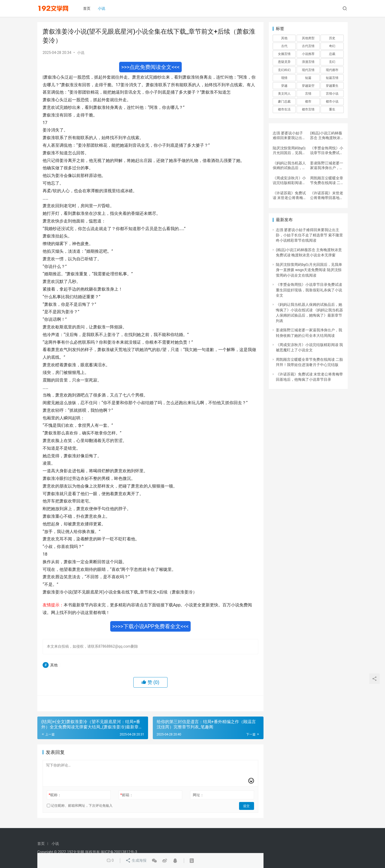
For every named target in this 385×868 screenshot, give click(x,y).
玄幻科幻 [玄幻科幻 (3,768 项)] (284, 70)
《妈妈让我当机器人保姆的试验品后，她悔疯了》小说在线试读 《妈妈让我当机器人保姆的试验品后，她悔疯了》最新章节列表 (289, 166)
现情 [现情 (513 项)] (284, 78)
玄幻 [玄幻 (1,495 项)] (332, 62)
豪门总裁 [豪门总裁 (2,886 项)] (284, 101)
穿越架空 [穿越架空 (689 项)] (308, 86)
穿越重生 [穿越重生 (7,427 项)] (332, 86)
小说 (102, 8)
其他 (54, 665)
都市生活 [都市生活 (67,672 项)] (284, 109)
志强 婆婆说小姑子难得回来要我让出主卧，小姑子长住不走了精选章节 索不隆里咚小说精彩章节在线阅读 (289, 136)
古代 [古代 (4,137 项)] (284, 46)
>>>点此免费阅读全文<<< (150, 67)
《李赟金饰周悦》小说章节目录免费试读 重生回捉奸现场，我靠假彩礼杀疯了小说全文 (327, 151)
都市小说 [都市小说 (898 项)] (332, 101)
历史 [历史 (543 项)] (332, 38)
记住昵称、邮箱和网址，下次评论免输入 (80, 806)
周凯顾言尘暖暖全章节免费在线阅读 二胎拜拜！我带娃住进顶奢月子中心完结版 (327, 181)
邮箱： (127, 795)
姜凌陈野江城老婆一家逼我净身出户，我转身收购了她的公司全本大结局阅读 (327, 166)
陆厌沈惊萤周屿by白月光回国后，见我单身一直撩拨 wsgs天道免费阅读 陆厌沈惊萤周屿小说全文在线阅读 (289, 151)
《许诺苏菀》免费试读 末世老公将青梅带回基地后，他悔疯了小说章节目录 (289, 196)
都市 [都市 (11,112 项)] (308, 101)
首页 (88, 8)
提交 (247, 806)
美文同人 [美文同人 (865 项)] (284, 94)
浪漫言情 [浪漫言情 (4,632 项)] (308, 62)
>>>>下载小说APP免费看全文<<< (151, 626)
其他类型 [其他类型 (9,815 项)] (308, 38)
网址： (198, 795)
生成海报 (136, 861)
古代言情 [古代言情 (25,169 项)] (308, 46)
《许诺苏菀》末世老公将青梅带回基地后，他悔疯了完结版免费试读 (327, 196)
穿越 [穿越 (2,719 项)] (284, 86)
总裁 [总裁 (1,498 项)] (332, 54)
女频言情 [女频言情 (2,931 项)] (284, 54)
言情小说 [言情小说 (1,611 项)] (332, 94)
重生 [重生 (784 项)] (332, 109)
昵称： (55, 795)
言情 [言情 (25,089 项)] (308, 94)
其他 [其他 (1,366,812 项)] (284, 38)
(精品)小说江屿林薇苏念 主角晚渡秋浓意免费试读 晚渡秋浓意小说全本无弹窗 (327, 136)
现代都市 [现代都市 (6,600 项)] (332, 70)
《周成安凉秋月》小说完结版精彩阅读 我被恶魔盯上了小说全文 (289, 181)
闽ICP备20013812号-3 (119, 852)
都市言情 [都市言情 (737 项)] (308, 109)
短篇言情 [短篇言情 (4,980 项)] (332, 78)
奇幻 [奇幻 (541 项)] (332, 46)
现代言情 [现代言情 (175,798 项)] (308, 70)
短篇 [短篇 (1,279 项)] (308, 78)
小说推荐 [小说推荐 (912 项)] (308, 54)
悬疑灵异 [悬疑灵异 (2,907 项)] (284, 62)
